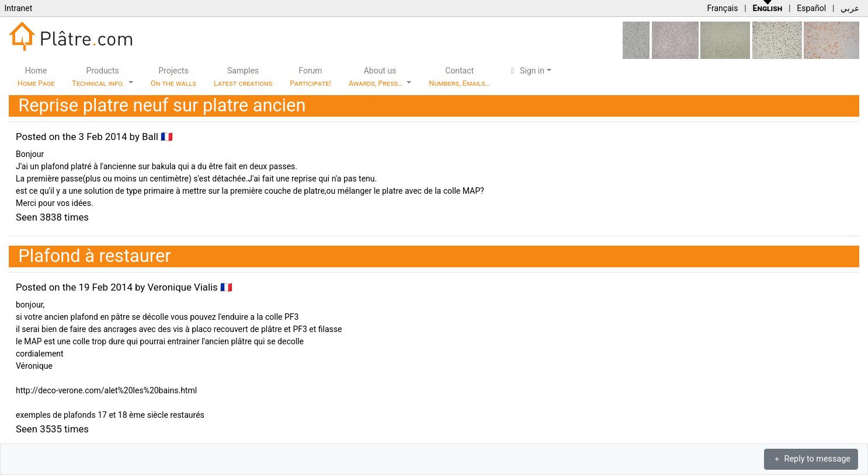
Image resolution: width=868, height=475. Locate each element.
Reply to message (811, 459)
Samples (243, 77)
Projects (173, 77)
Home (36, 77)
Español (811, 8)
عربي (850, 8)
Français (722, 8)
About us (377, 77)
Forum (310, 77)
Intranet (18, 8)
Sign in (526, 71)
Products (99, 77)
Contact (459, 77)
